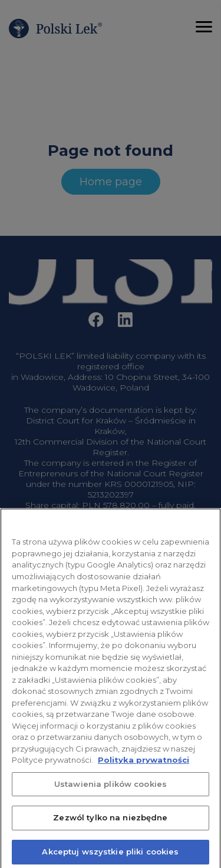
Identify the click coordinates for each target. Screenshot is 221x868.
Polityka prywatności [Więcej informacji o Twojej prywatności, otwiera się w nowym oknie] (144, 766)
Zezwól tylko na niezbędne (110, 824)
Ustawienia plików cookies (111, 790)
